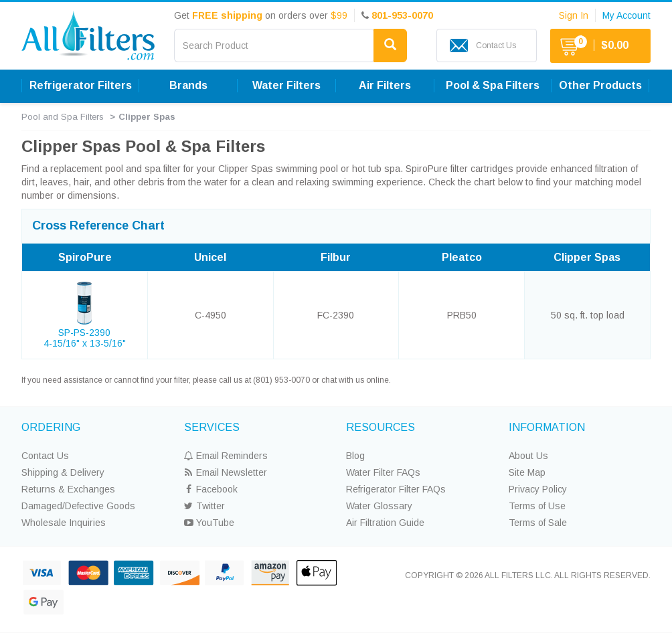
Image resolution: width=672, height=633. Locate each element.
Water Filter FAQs (383, 472)
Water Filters (286, 85)
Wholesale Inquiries (64, 523)
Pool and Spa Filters (63, 117)
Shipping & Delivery (63, 472)
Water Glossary (379, 506)
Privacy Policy (538, 489)
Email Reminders (226, 456)
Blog (355, 456)
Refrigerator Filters (81, 85)
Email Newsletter (226, 472)
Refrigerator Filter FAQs (396, 489)
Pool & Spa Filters (493, 85)
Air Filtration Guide (385, 523)
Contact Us (45, 456)
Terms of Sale (538, 523)
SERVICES (212, 427)
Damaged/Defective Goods (78, 506)
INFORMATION (547, 427)
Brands (188, 85)
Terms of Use (537, 506)
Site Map (527, 472)
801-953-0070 (402, 15)
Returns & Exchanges (68, 489)
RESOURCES (381, 427)
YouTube (209, 523)
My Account (626, 15)
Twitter (204, 506)
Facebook (211, 489)
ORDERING (51, 427)
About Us (528, 456)
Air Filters (385, 85)
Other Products (600, 85)
